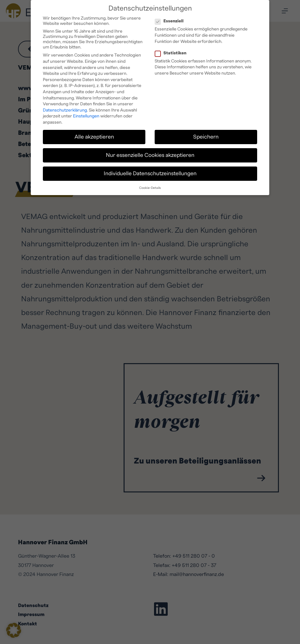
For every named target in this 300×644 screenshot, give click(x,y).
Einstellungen (86, 115)
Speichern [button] (206, 135)
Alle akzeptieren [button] (94, 135)
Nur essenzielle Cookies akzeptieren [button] (150, 154)
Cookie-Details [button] (150, 186)
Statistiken (173, 52)
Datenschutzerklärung (65, 109)
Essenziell (171, 20)
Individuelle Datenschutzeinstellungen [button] (150, 172)
